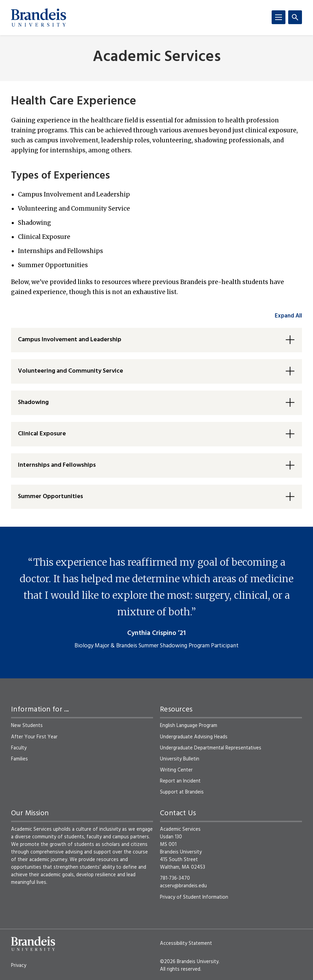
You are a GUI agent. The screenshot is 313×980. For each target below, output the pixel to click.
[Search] (295, 17)
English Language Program (189, 726)
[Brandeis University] (39, 18)
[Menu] (279, 17)
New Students (27, 726)
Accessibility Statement (186, 943)
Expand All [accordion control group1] (288, 316)
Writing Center (176, 770)
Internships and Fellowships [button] (57, 465)
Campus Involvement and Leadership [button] (70, 340)
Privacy (19, 966)
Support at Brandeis (182, 792)
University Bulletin (180, 759)
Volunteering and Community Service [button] (70, 371)
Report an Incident (180, 781)
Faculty (19, 748)
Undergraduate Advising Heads (194, 737)
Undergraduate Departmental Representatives (211, 748)
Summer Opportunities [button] (51, 497)
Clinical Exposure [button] (42, 434)
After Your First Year (34, 737)
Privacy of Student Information (194, 897)
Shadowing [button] (33, 402)
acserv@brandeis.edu (183, 886)
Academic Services (157, 57)
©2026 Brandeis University (189, 962)
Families (19, 759)
